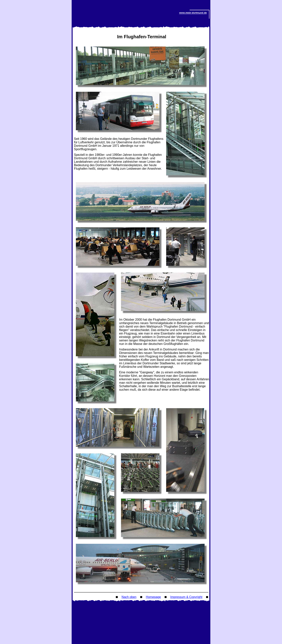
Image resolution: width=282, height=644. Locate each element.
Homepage (153, 597)
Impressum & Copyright (186, 597)
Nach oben (129, 597)
